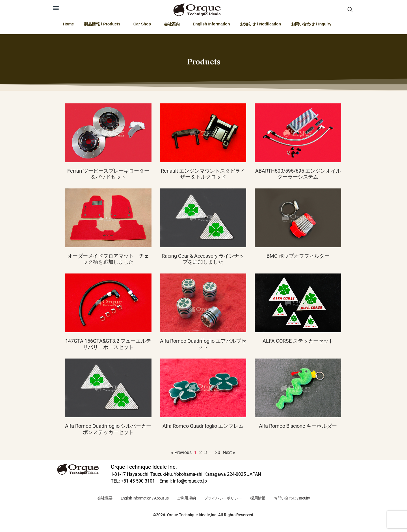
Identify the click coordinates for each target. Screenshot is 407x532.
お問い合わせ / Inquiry (311, 24)
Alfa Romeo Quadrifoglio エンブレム (203, 426)
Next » (229, 452)
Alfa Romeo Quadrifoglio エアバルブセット (203, 344)
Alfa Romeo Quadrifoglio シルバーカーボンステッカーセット (108, 429)
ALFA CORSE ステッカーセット (298, 341)
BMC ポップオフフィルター (298, 256)
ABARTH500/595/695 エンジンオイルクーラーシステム (298, 174)
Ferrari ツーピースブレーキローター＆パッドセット (108, 174)
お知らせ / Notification (260, 24)
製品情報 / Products (103, 24)
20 (218, 452)
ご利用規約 (185, 499)
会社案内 (173, 24)
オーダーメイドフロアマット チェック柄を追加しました (108, 259)
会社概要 (96, 499)
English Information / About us (139, 499)
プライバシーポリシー (225, 499)
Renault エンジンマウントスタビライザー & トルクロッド (203, 174)
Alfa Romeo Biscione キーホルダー (298, 426)
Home (69, 24)
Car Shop (144, 24)
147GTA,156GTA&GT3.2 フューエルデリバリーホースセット (108, 344)
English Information (211, 24)
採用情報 (263, 499)
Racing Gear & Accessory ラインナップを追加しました (203, 259)
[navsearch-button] (350, 10)
